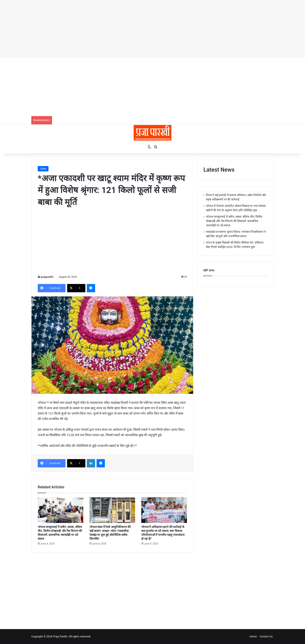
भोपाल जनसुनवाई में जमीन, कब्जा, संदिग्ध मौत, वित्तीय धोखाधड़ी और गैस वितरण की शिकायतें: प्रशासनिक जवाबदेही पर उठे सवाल (234, 221)
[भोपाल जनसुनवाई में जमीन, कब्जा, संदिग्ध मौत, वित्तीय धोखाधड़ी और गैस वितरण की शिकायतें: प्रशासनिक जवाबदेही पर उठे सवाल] (61, 510)
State (43, 169)
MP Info (209, 270)
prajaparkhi (47, 277)
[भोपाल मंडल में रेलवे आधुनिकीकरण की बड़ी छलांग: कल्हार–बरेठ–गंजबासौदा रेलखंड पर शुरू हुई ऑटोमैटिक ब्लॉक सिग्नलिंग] (112, 510)
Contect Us (266, 636)
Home (253, 636)
